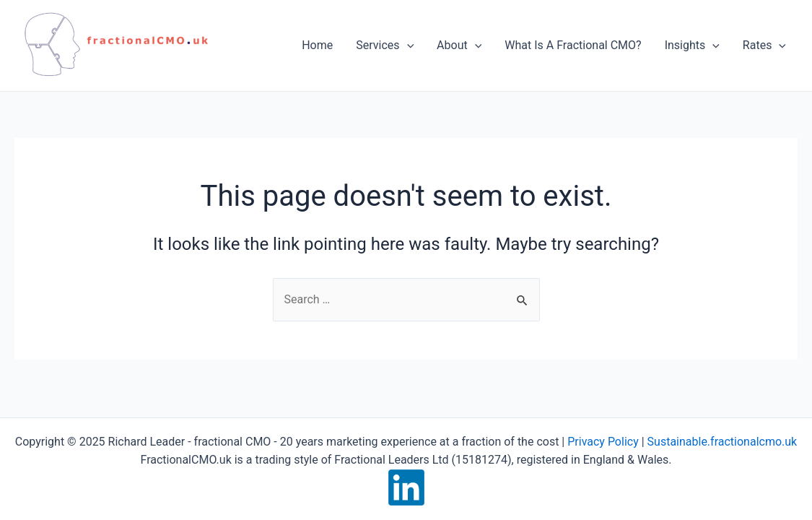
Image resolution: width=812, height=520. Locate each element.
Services (385, 45)
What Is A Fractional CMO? (573, 45)
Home (317, 45)
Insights (692, 45)
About (459, 45)
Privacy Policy (603, 442)
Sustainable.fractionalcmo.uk (722, 442)
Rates (764, 45)
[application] (407, 45)
